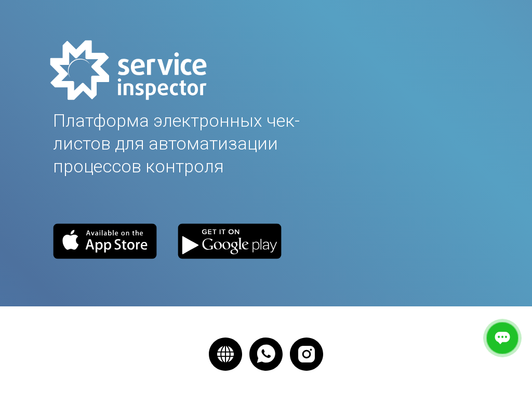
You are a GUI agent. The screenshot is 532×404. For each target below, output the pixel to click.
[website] (225, 354)
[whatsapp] (266, 354)
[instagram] (307, 354)
